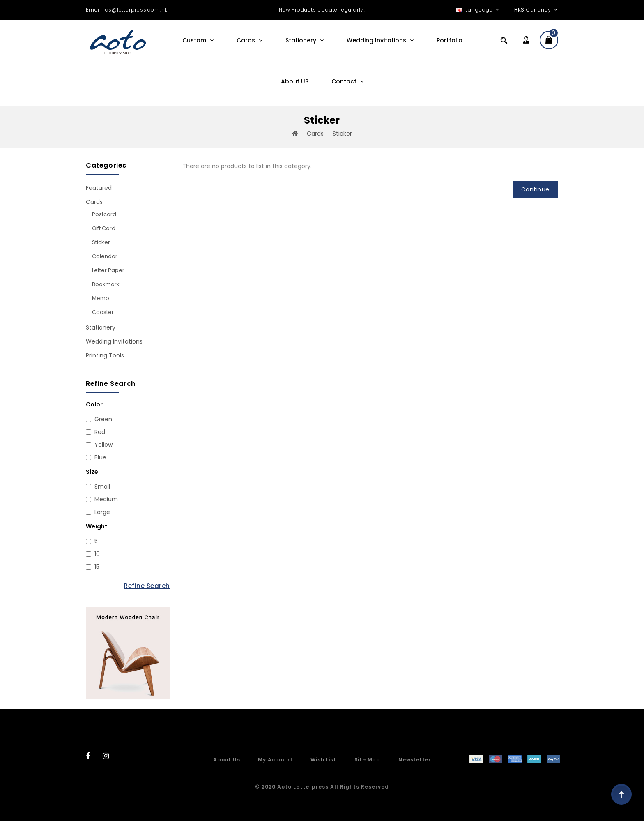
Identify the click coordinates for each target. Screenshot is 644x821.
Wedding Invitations (377, 40)
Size (92, 472)
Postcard (104, 214)
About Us (227, 760)
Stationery (302, 40)
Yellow (103, 445)
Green (103, 419)
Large (102, 512)
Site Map (367, 760)
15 (97, 567)
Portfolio (450, 40)
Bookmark (106, 284)
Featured (99, 188)
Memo (101, 298)
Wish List (323, 760)
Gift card (104, 228)
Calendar (105, 256)
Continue (535, 189)
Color (94, 404)
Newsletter (415, 760)
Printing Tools (105, 355)
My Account (275, 760)
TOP (621, 794)
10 (97, 554)
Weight (97, 526)
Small (102, 487)
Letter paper (108, 270)
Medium (106, 499)
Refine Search (147, 586)
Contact (345, 81)
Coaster (103, 312)
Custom (195, 40)
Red (100, 432)
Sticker (342, 134)
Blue (100, 457)
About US (295, 81)
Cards (247, 40)
